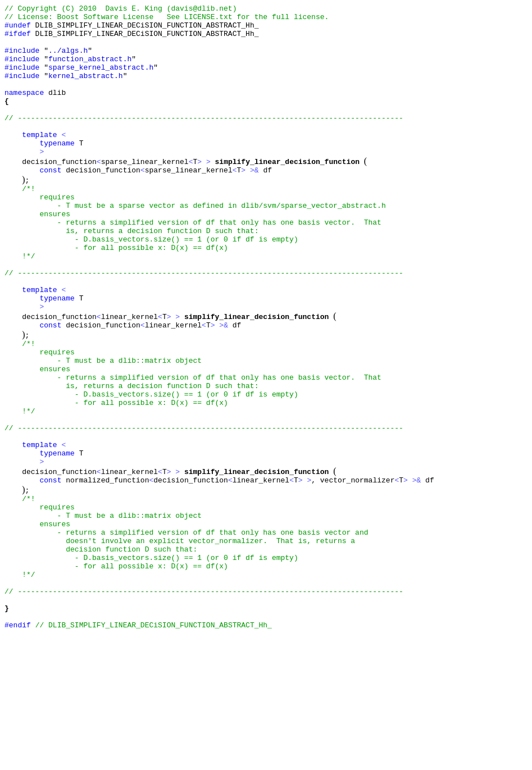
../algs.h (68, 60)
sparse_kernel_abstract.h (101, 80)
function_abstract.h (90, 70)
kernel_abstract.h (86, 90)
